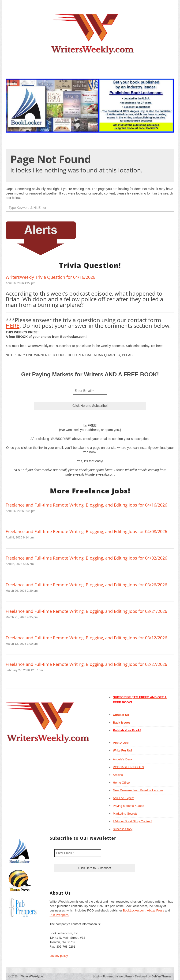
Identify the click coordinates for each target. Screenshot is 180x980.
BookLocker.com (134, 910)
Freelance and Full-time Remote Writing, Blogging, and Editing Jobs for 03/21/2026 (86, 611)
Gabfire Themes (161, 976)
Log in (97, 976)
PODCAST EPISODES (129, 767)
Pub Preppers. (59, 915)
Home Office (121, 783)
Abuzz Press (156, 910)
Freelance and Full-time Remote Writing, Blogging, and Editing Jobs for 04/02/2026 (86, 558)
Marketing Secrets (125, 814)
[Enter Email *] (90, 391)
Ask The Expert (123, 798)
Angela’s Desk (123, 759)
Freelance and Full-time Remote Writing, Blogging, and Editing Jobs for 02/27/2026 (86, 664)
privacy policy (59, 956)
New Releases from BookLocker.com (138, 790)
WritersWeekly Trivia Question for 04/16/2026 (50, 277)
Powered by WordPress (118, 976)
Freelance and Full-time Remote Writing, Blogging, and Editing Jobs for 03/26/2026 (86, 585)
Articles (118, 775)
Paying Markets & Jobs (129, 806)
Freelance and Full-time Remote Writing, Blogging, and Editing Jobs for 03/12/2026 (86, 638)
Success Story (123, 829)
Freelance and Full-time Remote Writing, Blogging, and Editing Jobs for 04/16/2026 (86, 505)
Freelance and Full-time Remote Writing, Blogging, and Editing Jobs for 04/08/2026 (86, 531)
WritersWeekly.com (32, 976)
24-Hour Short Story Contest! (133, 821)
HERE (13, 326)
